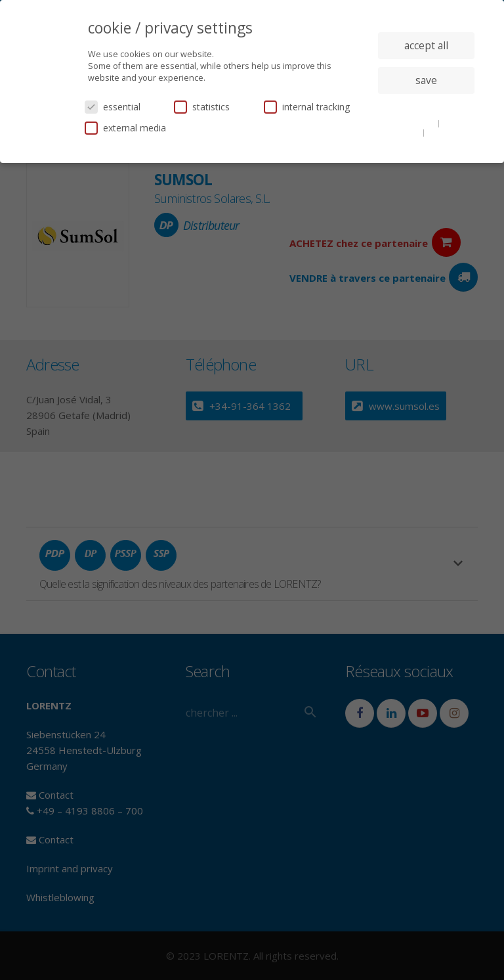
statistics (202, 107)
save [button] (426, 80)
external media (125, 128)
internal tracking (307, 107)
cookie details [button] (411, 123)
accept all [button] (426, 45)
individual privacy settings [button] (426, 106)
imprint (441, 132)
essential (113, 107)
